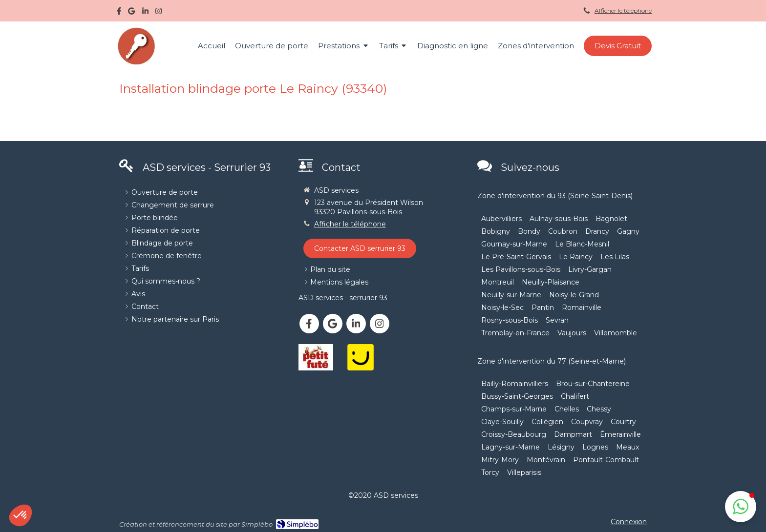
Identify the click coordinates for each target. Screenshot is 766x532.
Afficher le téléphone (623, 10)
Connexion (629, 522)
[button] (741, 507)
